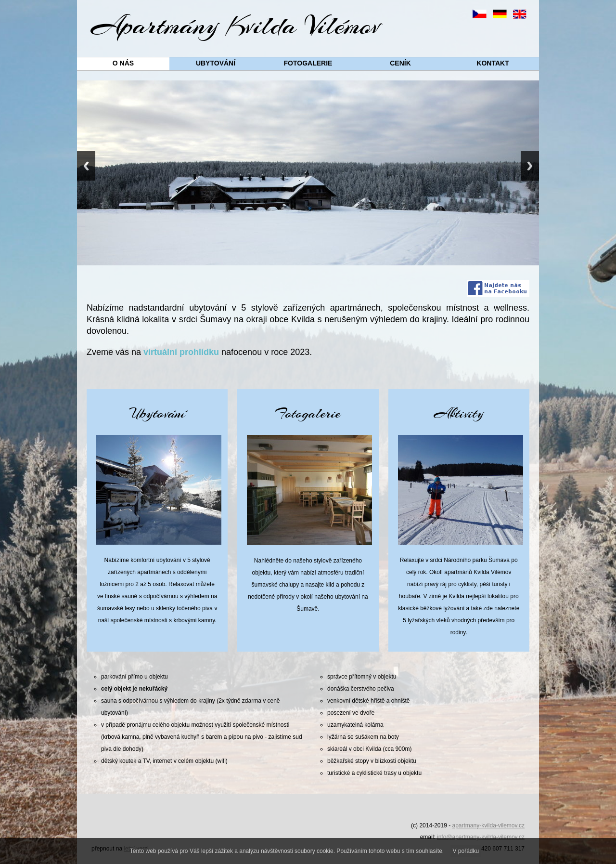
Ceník (400, 63)
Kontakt (493, 63)
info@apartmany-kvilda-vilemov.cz (481, 837)
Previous (86, 166)
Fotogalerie (308, 63)
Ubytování (216, 63)
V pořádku (466, 851)
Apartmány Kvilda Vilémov (236, 25)
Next (530, 166)
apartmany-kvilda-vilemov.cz (489, 825)
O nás (123, 63)
